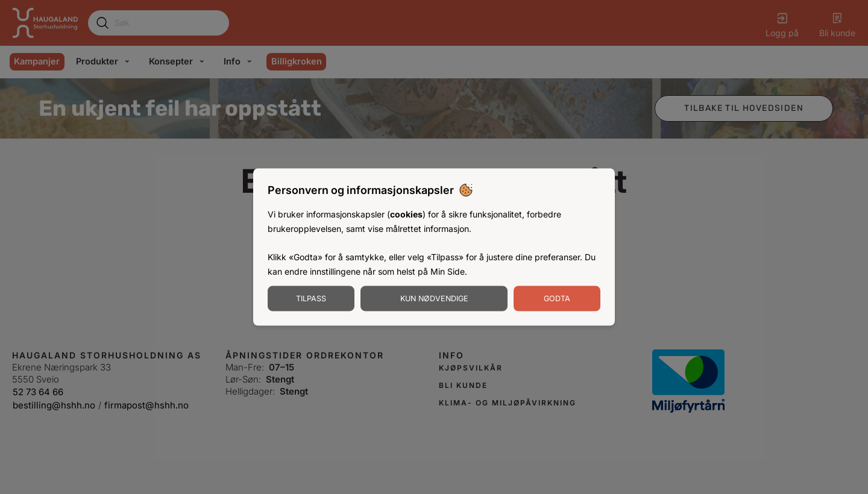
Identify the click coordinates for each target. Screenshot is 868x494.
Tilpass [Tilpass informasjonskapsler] (311, 298)
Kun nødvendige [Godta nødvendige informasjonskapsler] (434, 298)
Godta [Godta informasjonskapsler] (557, 298)
